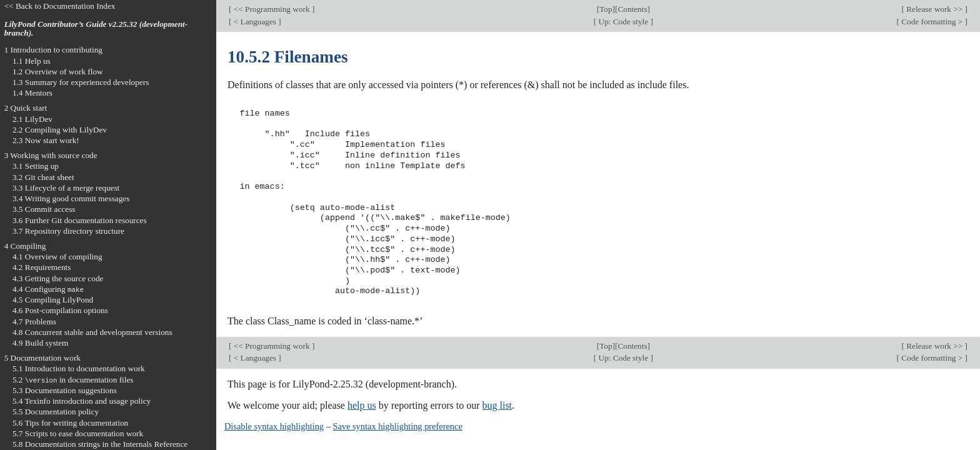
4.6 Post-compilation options (60, 310)
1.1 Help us (32, 61)
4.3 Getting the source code (58, 278)
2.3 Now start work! (46, 140)
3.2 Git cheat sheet (43, 177)
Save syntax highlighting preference (397, 426)
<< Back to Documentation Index (60, 6)
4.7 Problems (34, 322)
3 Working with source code (51, 155)
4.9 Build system (41, 343)
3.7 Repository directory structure (68, 231)
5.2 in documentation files (73, 380)
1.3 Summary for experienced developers (81, 82)
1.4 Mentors (32, 93)
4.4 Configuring (48, 289)
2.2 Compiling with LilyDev (60, 130)
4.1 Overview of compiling (57, 257)
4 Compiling (25, 246)
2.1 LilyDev (32, 119)
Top (606, 9)
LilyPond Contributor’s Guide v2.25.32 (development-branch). (96, 29)
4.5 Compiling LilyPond (53, 300)
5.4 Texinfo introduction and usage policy (82, 401)
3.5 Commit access (44, 209)
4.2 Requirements (42, 267)
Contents (632, 9)
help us (362, 405)
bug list (497, 405)
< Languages (255, 22)
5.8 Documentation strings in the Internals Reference (100, 444)
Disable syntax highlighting (274, 426)
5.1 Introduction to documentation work (79, 368)
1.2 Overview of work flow (58, 72)
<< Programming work (271, 9)
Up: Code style (623, 22)
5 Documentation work (42, 358)
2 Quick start (26, 108)
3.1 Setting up (36, 166)
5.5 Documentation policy (56, 412)
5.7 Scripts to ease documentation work (78, 433)
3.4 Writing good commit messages (71, 198)
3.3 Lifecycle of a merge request (66, 188)
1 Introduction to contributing (53, 50)
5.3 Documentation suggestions (65, 390)
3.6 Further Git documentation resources (80, 220)
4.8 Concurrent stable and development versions (92, 332)
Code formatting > (932, 22)
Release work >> (935, 9)
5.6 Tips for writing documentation (70, 423)
